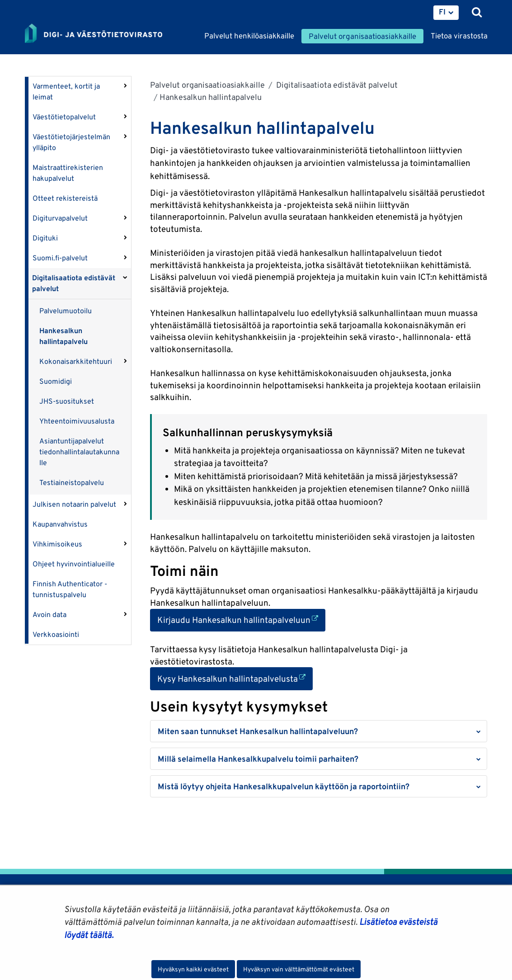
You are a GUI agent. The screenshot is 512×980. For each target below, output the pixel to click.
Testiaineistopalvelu (72, 483)
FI (442, 12)
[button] (319, 731)
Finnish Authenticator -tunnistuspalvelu (70, 589)
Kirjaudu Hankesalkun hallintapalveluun (241, 619)
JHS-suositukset (67, 401)
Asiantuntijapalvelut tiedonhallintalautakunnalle (79, 452)
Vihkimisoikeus (57, 544)
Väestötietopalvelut (64, 117)
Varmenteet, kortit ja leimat (66, 92)
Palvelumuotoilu (66, 311)
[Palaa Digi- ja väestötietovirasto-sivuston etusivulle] (94, 34)
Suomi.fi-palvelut (60, 258)
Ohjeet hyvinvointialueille (74, 564)
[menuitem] (446, 13)
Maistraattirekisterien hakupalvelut (68, 173)
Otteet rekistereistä (65, 198)
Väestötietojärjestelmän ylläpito (71, 142)
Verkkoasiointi (56, 634)
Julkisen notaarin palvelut (74, 504)
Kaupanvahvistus (60, 524)
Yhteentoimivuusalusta (77, 421)
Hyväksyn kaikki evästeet (193, 969)
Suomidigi (56, 381)
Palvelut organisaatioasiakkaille (207, 85)
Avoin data (49, 615)
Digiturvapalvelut (60, 218)
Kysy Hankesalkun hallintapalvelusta (235, 678)
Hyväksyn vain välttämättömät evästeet (299, 969)
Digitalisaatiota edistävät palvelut (74, 283)
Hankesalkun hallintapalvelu (63, 336)
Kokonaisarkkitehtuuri (76, 361)
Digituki (45, 238)
